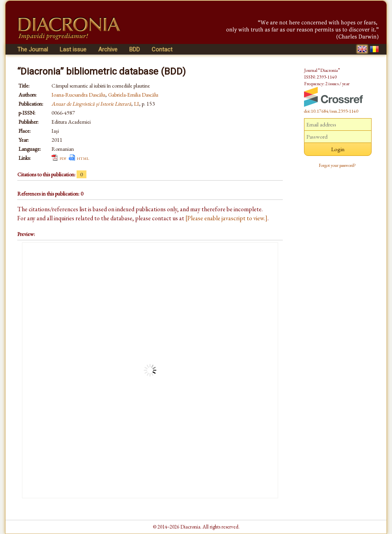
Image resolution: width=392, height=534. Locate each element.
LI (136, 104)
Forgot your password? (337, 165)
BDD (135, 49)
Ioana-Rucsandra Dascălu (78, 95)
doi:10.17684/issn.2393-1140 (331, 111)
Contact (162, 49)
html (83, 158)
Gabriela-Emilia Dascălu (133, 95)
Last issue (73, 49)
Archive (108, 49)
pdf (63, 158)
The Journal (33, 49)
